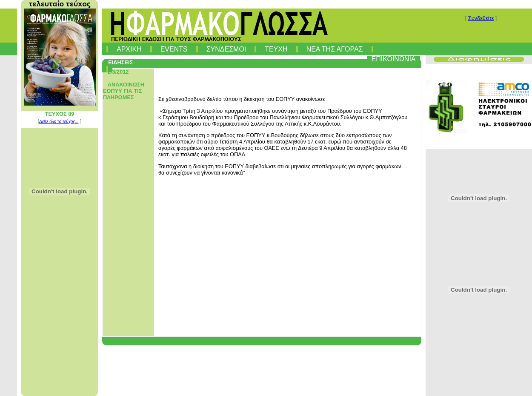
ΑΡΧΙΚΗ (129, 49)
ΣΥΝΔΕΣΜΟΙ (226, 49)
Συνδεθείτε (481, 18)
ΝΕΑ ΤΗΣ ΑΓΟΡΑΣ (335, 49)
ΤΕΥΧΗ (276, 49)
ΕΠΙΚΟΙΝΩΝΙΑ (394, 59)
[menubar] (264, 57)
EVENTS (174, 49)
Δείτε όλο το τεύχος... (59, 122)
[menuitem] (107, 47)
